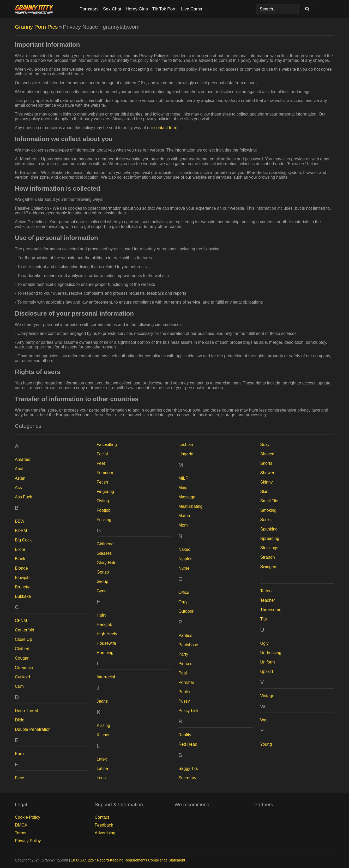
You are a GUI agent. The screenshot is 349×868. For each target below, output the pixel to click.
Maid (183, 488)
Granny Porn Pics (36, 27)
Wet (264, 720)
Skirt (264, 492)
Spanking (269, 529)
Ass (18, 488)
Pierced (185, 664)
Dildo (20, 720)
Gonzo (103, 572)
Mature (185, 516)
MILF (183, 478)
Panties (185, 635)
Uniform (268, 662)
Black (20, 559)
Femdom (105, 473)
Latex (102, 759)
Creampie (24, 668)
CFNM (21, 621)
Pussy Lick (188, 711)
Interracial (106, 677)
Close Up (23, 639)
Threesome (271, 610)
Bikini (20, 549)
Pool (183, 673)
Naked (184, 549)
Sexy (265, 445)
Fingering (106, 492)
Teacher (268, 600)
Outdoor (186, 611)
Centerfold (25, 630)
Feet (101, 463)
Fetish (103, 482)
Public (184, 692)
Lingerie (186, 454)
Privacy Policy (28, 841)
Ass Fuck (23, 497)
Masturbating (191, 506)
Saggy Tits (188, 768)
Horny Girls (137, 9)
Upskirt (267, 671)
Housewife (107, 643)
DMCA (21, 825)
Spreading (270, 538)
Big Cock (23, 540)
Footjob (104, 510)
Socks (266, 520)
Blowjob (22, 578)
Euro (19, 754)
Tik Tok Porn (165, 9)
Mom (183, 525)
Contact (102, 817)
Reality (185, 735)
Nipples (185, 559)
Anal (19, 469)
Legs (101, 778)
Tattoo (266, 591)
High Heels (107, 634)
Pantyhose (188, 645)
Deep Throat (26, 711)
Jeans (102, 701)
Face (20, 778)
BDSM (21, 531)
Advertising (105, 833)
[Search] (307, 9)
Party (183, 654)
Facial (102, 454)
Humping (105, 653)
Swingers (269, 567)
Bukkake (23, 596)
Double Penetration (33, 729)
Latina (103, 768)
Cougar (22, 658)
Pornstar (186, 682)
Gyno (102, 591)
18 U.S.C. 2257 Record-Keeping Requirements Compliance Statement (128, 860)
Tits (264, 619)
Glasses (104, 553)
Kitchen (104, 735)
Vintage (267, 696)
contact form (166, 128)
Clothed (22, 649)
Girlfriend (105, 544)
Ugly (264, 643)
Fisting (103, 501)
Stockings (269, 548)
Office (184, 592)
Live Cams (191, 9)
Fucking (104, 520)
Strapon (268, 557)
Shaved (267, 454)
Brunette (23, 587)
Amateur (23, 459)
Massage (187, 497)
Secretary (187, 778)
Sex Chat (112, 9)
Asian (20, 478)
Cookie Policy (28, 817)
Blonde (21, 568)
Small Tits (269, 501)
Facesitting (107, 445)
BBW (20, 521)
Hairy (102, 615)
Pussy (184, 701)
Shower (267, 473)
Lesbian (186, 445)
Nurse (184, 568)
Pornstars (89, 9)
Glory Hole (107, 563)
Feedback (104, 825)
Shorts (266, 463)
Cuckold (22, 677)
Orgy (183, 602)
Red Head (188, 744)
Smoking (268, 510)
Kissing (104, 725)
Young (266, 744)
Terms (21, 833)
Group (103, 581)
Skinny (267, 482)
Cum (19, 686)
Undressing (271, 653)
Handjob (105, 625)
